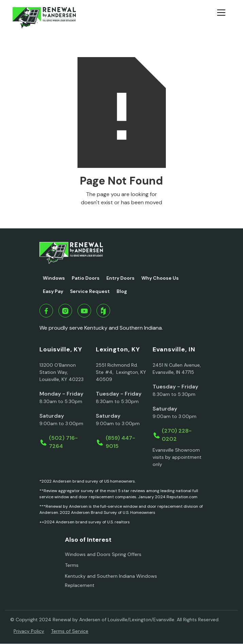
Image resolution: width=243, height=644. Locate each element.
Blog (122, 291)
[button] (224, 18)
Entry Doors (120, 278)
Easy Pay (53, 291)
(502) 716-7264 (63, 442)
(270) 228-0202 (177, 435)
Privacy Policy (29, 631)
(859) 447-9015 (120, 442)
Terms (72, 565)
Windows (54, 278)
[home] (44, 18)
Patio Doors (86, 278)
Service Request (90, 291)
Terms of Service (70, 631)
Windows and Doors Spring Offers (103, 554)
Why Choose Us (160, 278)
